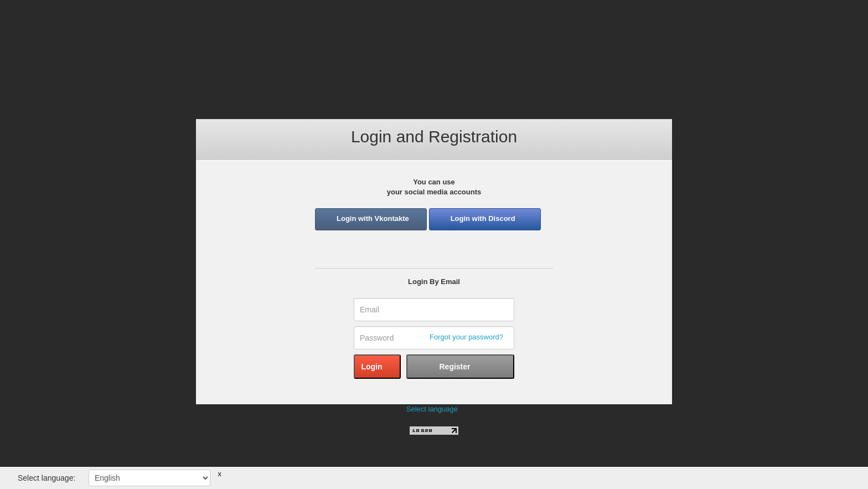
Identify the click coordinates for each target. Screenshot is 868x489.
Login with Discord (483, 218)
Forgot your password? (466, 337)
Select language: (46, 478)
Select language (432, 409)
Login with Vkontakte (373, 218)
